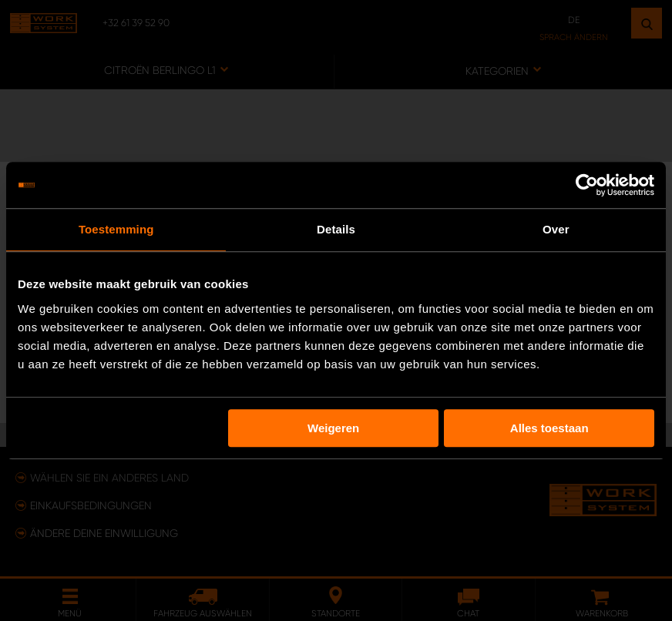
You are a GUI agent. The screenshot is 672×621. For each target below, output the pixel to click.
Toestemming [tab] (116, 229)
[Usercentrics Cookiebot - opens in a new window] (587, 185)
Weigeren (333, 428)
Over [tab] (556, 229)
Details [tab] (336, 229)
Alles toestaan (549, 428)
